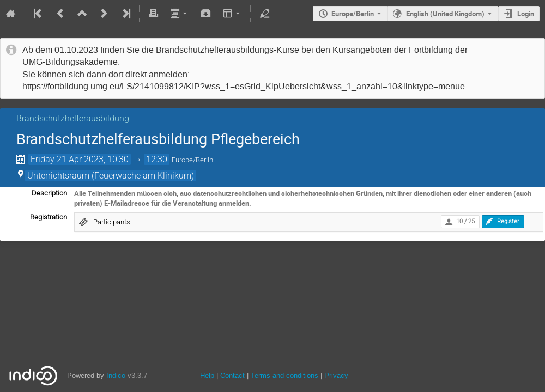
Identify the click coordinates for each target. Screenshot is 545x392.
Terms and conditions (284, 375)
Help (207, 375)
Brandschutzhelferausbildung (73, 118)
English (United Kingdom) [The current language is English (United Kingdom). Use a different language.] (445, 14)
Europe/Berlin (353, 14)
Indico (116, 375)
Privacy (336, 375)
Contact (232, 375)
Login (526, 14)
